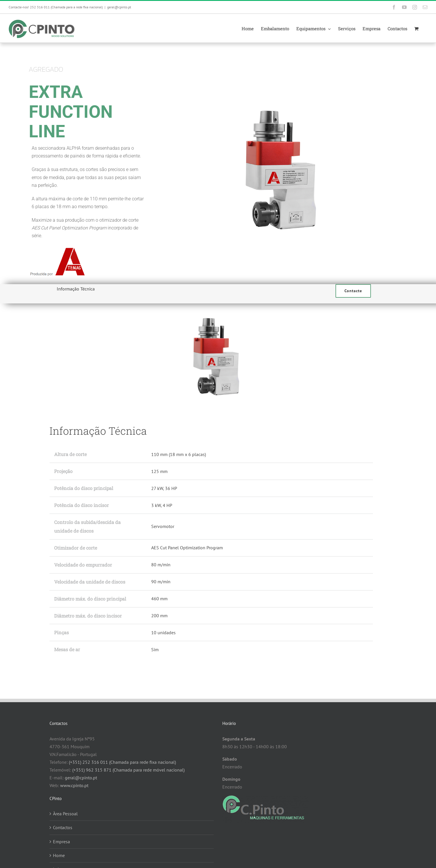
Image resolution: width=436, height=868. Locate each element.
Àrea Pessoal (65, 814)
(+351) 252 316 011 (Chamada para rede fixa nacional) (122, 762)
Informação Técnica (76, 289)
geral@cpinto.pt (119, 7)
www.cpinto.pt (74, 785)
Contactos (63, 827)
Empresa (61, 842)
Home (59, 855)
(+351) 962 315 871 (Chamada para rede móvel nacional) (128, 770)
